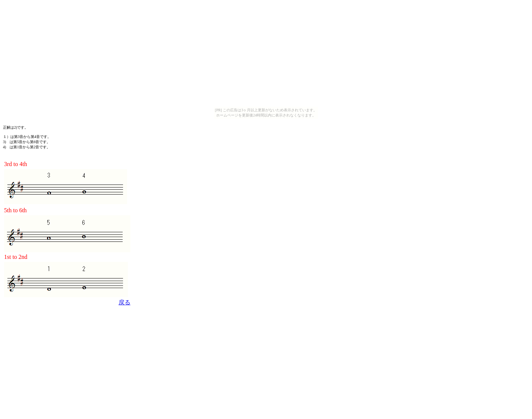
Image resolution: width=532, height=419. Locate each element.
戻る (125, 302)
